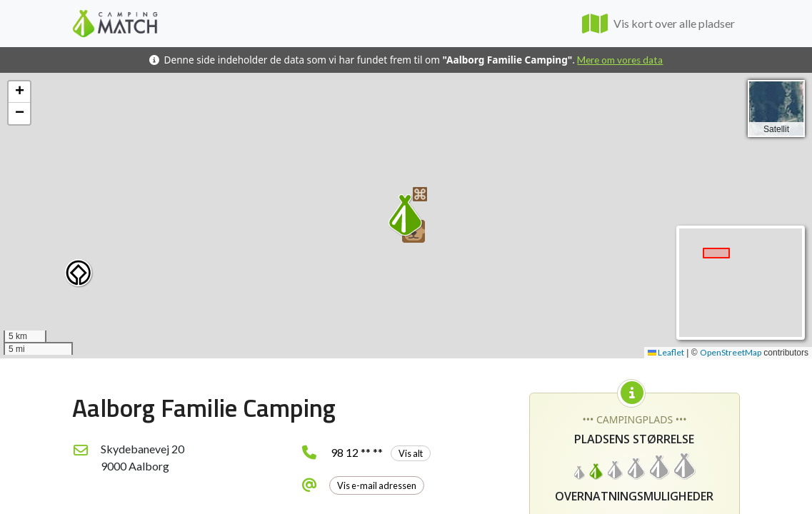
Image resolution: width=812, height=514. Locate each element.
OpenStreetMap (731, 352)
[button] (79, 273)
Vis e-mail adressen (377, 485)
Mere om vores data (620, 60)
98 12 (381, 452)
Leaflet (666, 352)
